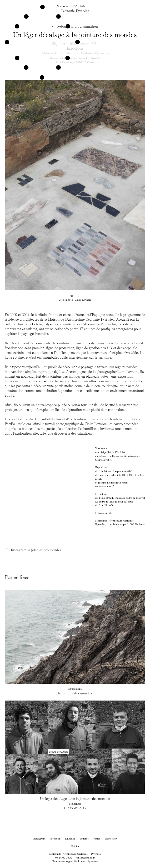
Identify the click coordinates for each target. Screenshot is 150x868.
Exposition (75, 48)
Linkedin (70, 838)
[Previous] (40, 185)
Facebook (55, 838)
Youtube (84, 838)
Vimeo (97, 838)
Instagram (39, 838)
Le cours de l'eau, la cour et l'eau (113, 501)
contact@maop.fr (85, 857)
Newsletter (111, 838)
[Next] (110, 185)
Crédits (75, 846)
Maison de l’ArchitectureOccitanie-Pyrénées (75, 8)
